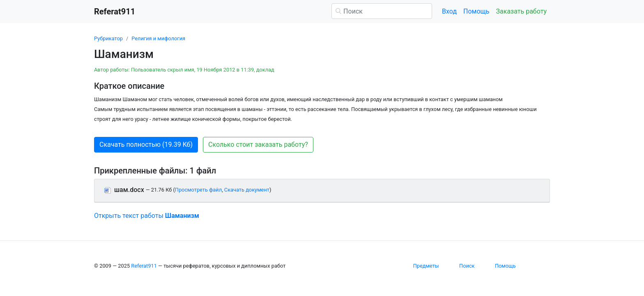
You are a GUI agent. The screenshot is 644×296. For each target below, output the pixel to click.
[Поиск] (382, 11)
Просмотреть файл (198, 190)
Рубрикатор (108, 38)
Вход (449, 11)
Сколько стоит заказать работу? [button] (258, 145)
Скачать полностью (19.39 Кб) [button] (146, 145)
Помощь (476, 11)
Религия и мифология (158, 38)
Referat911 (144, 266)
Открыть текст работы (147, 216)
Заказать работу (521, 11)
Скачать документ (247, 190)
